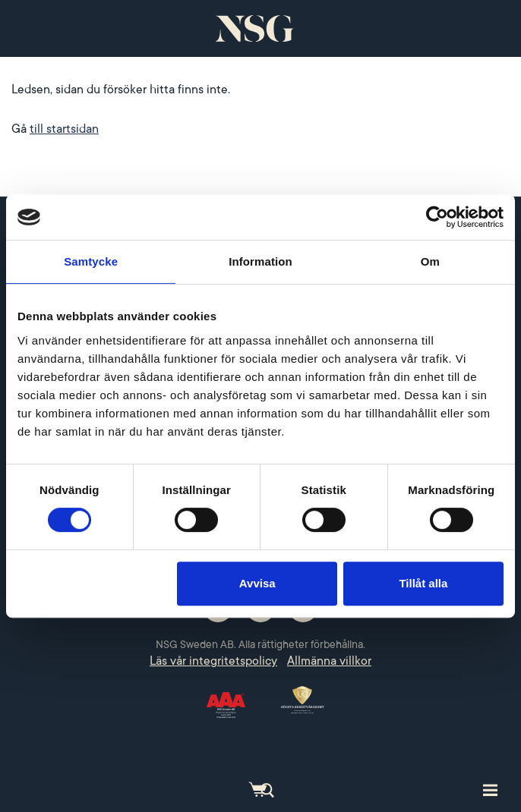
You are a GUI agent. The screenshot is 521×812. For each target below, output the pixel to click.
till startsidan (64, 129)
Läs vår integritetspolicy (213, 661)
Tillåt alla (423, 583)
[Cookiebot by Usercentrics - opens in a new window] (437, 217)
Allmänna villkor (329, 661)
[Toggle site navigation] (490, 789)
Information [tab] (260, 261)
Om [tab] (430, 261)
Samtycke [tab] (91, 261)
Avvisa (257, 583)
